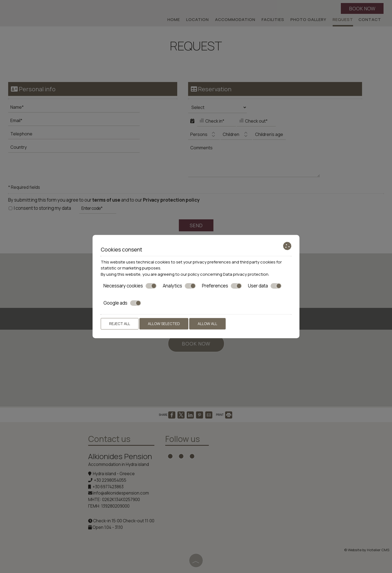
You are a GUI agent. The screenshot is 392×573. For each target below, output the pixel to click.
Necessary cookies (130, 286)
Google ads (122, 303)
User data (265, 286)
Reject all (120, 324)
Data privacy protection (246, 274)
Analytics (179, 286)
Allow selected (164, 324)
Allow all (207, 324)
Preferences (222, 286)
